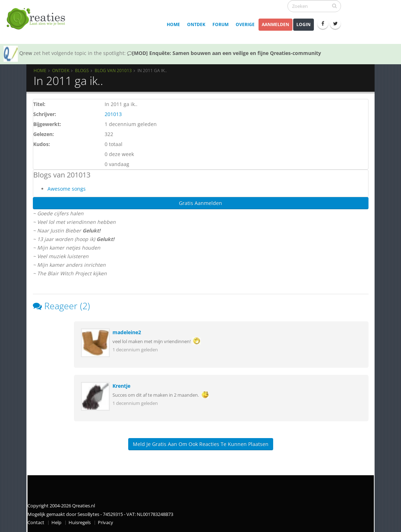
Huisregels (80, 523)
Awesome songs (67, 189)
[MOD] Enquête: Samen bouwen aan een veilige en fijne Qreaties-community (224, 53)
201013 (113, 114)
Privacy (106, 523)
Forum (220, 24)
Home (173, 24)
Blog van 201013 (113, 70)
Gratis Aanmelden (200, 203)
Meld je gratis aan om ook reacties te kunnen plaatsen (201, 444)
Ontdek (196, 24)
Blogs (82, 70)
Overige (245, 24)
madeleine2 (127, 332)
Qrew (26, 53)
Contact (36, 523)
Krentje (121, 386)
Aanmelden (275, 24)
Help (56, 523)
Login (304, 24)
